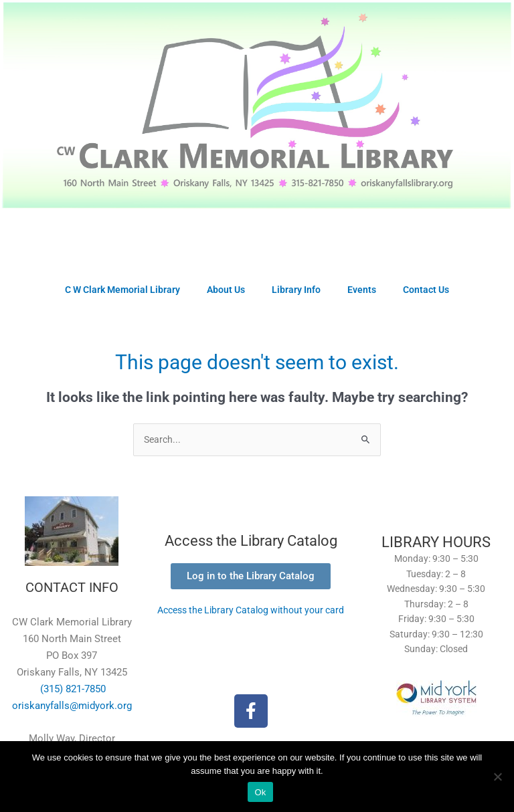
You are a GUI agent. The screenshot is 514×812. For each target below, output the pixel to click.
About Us (226, 290)
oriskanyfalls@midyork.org (72, 706)
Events (362, 290)
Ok (260, 792)
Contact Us (426, 290)
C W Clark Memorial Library (122, 290)
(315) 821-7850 (72, 689)
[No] (497, 777)
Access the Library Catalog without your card (251, 610)
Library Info (296, 290)
